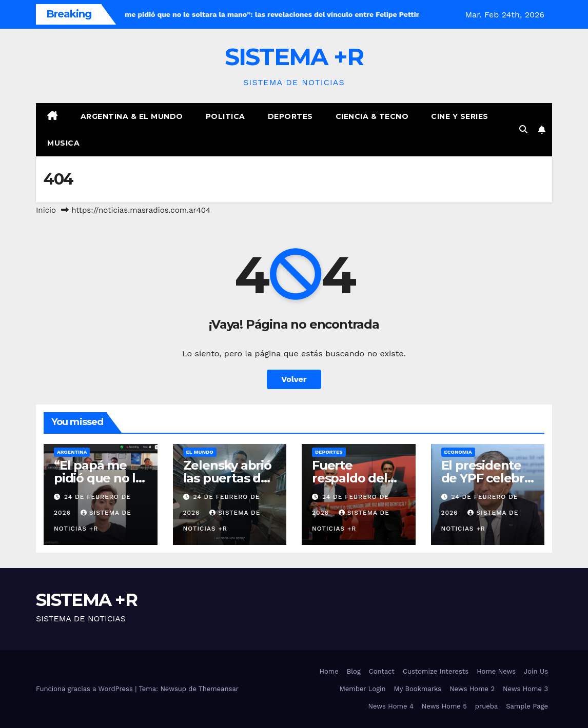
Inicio (46, 210)
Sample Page (527, 706)
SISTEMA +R (294, 57)
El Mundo (200, 452)
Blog (354, 671)
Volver (294, 379)
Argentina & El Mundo (132, 116)
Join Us (536, 671)
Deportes (290, 116)
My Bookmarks (418, 689)
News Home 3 (525, 689)
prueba (487, 706)
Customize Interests (436, 671)
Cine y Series (460, 116)
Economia (458, 452)
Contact (382, 671)
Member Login (363, 689)
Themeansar (219, 689)
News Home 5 (444, 706)
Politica (226, 116)
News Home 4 (391, 706)
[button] (523, 129)
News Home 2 (472, 689)
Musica (63, 143)
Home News (496, 671)
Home (329, 671)
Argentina (72, 452)
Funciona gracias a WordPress (85, 689)
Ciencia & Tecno (372, 116)
